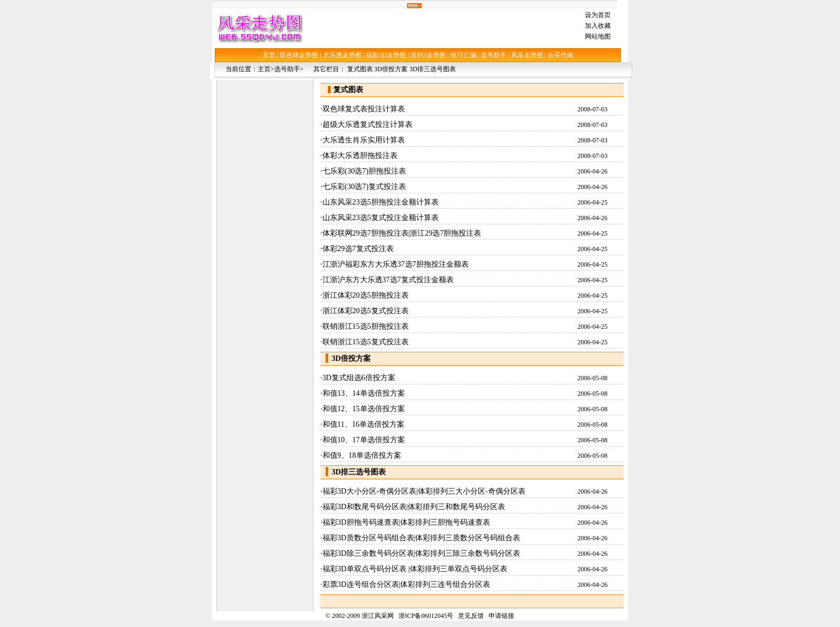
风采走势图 (527, 55)
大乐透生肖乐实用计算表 (364, 140)
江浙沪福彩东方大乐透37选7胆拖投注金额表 (396, 264)
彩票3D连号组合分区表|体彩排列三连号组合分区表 (407, 584)
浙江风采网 (378, 616)
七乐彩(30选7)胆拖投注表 (364, 171)
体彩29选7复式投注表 (358, 249)
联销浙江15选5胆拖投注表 (366, 326)
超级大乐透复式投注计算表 (367, 124)
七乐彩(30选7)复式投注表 (364, 187)
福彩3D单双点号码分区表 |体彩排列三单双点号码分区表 (415, 569)
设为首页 (598, 15)
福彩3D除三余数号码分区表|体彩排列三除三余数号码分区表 (422, 553)
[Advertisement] (441, 28)
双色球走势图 (299, 55)
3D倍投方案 (391, 69)
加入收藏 (598, 26)
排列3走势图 (428, 55)
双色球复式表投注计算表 (364, 109)
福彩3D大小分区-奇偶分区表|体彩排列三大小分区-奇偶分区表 (424, 491)
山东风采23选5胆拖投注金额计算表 (381, 202)
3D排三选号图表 (433, 69)
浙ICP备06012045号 (426, 616)
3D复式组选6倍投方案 (359, 378)
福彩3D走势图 (386, 55)
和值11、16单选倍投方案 (363, 424)
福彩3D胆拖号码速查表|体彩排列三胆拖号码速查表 (407, 522)
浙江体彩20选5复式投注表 (366, 311)
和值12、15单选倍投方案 (364, 409)
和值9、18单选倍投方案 (362, 455)
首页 (269, 55)
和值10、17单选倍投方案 (364, 440)
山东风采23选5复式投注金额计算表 (381, 218)
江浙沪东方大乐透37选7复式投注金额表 (388, 280)
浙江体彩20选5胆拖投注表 (366, 295)
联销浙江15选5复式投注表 (366, 342)
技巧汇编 (463, 55)
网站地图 (598, 36)
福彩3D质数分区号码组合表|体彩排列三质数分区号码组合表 (422, 538)
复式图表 (360, 69)
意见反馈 (471, 616)
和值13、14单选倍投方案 (364, 393)
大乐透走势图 (342, 55)
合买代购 (560, 55)
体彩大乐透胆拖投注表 (360, 156)
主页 (264, 69)
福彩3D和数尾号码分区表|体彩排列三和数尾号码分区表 (414, 507)
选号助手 (493, 55)
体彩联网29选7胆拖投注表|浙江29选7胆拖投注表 (402, 233)
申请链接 (501, 616)
